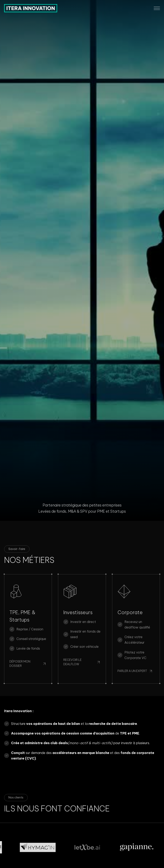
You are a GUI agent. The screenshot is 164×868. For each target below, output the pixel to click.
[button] (157, 8)
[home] (31, 8)
